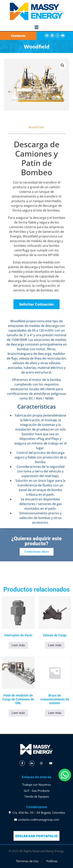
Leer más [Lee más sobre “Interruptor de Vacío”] (18, 645)
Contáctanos (37, 807)
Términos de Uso (27, 861)
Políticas (52, 861)
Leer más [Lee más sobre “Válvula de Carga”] (55, 645)
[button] (36, 27)
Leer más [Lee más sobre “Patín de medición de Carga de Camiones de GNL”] (18, 713)
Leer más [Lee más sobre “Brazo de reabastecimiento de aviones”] (55, 713)
